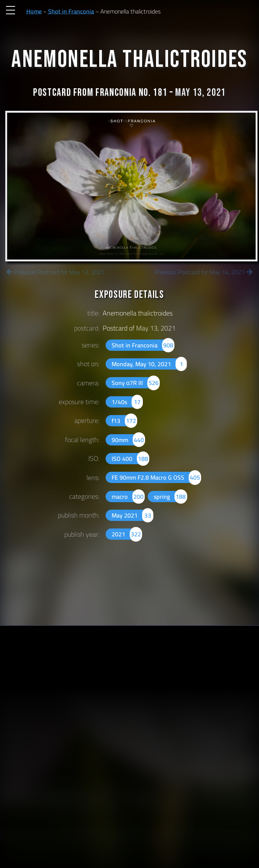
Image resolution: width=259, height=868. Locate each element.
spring (170, 497)
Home (34, 11)
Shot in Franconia (71, 11)
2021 (127, 534)
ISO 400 (130, 459)
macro (128, 497)
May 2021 (133, 515)
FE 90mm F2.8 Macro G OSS (156, 477)
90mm (128, 440)
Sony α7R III (136, 383)
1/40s (127, 402)
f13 (124, 421)
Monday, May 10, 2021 (149, 364)
